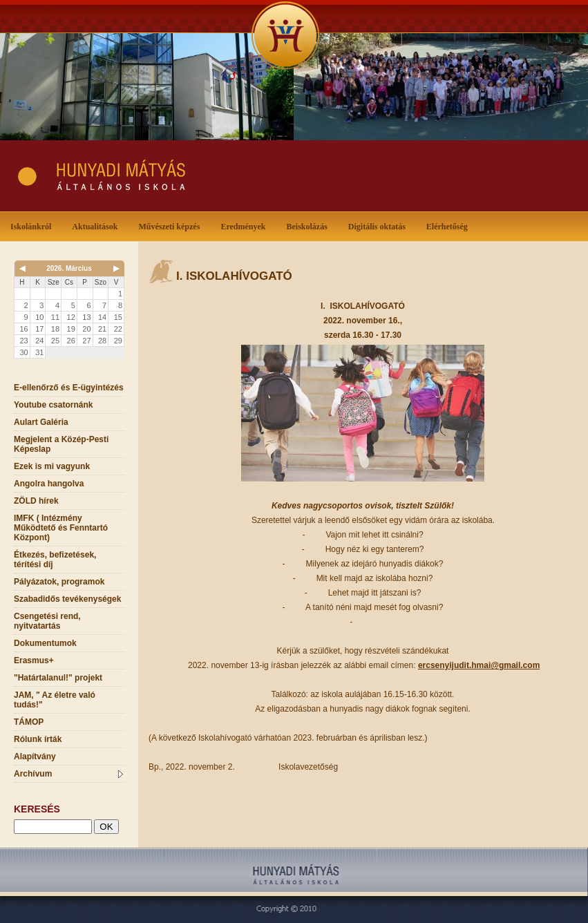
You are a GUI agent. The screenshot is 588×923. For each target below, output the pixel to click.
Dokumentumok (45, 643)
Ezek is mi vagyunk (52, 466)
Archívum (68, 774)
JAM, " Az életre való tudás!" (55, 700)
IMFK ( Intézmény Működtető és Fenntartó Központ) (61, 528)
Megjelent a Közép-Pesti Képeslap (61, 444)
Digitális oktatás (377, 227)
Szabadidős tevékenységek (67, 599)
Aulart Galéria (41, 422)
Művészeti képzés (172, 226)
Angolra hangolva (49, 484)
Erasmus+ (34, 660)
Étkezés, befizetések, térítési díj (55, 560)
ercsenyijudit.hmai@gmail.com (479, 665)
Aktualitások (97, 226)
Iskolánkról (34, 226)
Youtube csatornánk (53, 405)
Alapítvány (35, 757)
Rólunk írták (38, 739)
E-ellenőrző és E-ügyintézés (69, 388)
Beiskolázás (309, 226)
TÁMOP (29, 722)
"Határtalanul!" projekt (58, 678)
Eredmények (246, 226)
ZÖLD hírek (36, 501)
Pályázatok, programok (59, 582)
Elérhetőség (447, 227)
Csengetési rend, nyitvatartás (47, 621)
